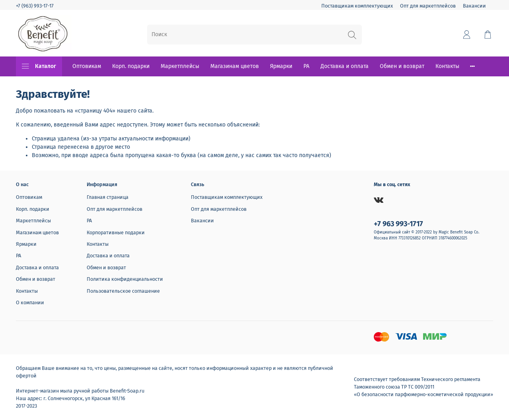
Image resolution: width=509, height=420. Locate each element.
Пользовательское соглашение (123, 291)
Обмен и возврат (402, 66)
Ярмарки (281, 66)
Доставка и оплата (345, 66)
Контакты (447, 66)
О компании (30, 302)
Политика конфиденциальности (125, 279)
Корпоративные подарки (116, 232)
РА (306, 66)
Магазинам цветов (235, 66)
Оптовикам (87, 66)
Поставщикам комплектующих (357, 6)
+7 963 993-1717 (398, 224)
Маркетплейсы (180, 66)
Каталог (39, 66)
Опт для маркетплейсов (428, 6)
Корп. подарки (131, 66)
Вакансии (474, 6)
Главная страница (108, 197)
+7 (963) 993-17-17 (35, 6)
